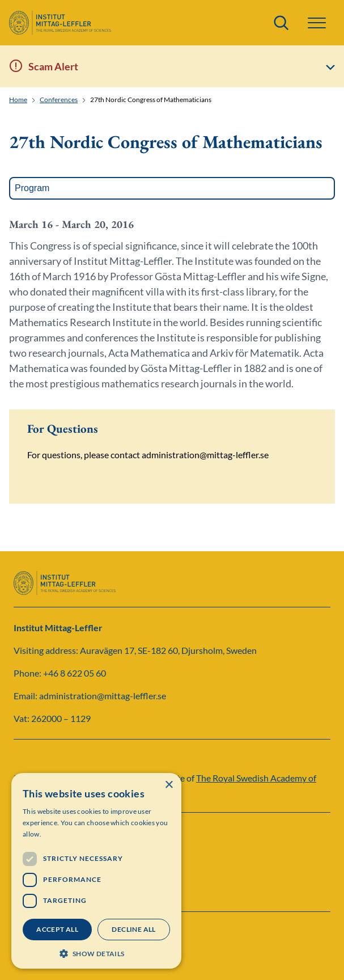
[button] (317, 23)
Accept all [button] (57, 929)
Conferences (59, 100)
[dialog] (96, 871)
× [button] (169, 785)
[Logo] (60, 23)
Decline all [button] (133, 929)
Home (18, 100)
